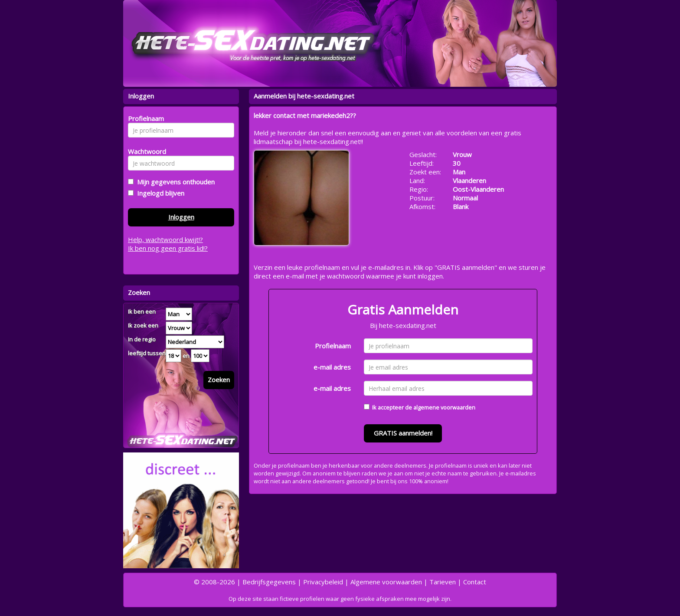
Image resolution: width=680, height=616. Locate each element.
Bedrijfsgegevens (269, 582)
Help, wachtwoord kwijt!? (165, 239)
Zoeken (219, 380)
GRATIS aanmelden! (403, 433)
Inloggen (181, 217)
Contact (475, 582)
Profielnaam (333, 346)
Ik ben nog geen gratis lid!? (168, 248)
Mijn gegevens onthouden (174, 182)
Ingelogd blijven (159, 193)
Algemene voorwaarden (386, 582)
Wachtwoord (145, 151)
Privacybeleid (323, 582)
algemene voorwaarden (444, 407)
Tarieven (443, 582)
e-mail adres (332, 367)
